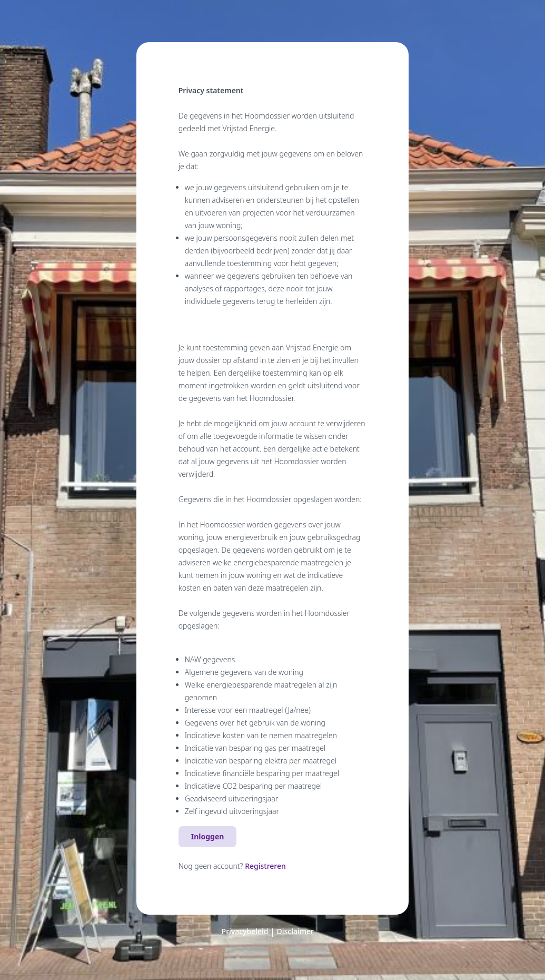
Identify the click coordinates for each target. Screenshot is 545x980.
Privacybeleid (245, 931)
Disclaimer (295, 931)
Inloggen (208, 836)
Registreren (265, 866)
